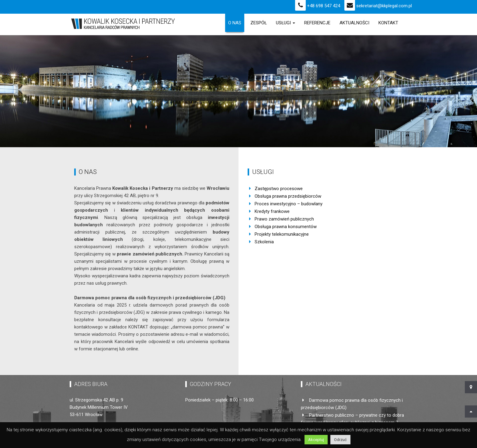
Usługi (286, 23)
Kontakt (388, 23)
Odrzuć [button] (340, 440)
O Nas (235, 23)
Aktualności (354, 23)
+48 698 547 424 (318, 6)
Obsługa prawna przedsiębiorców (288, 196)
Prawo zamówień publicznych (284, 219)
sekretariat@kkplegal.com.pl (378, 6)
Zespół (259, 23)
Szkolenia (264, 242)
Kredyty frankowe (272, 211)
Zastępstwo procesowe (279, 189)
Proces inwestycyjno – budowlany (289, 204)
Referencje (317, 23)
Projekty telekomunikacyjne (282, 234)
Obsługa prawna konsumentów (286, 227)
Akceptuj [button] (316, 440)
